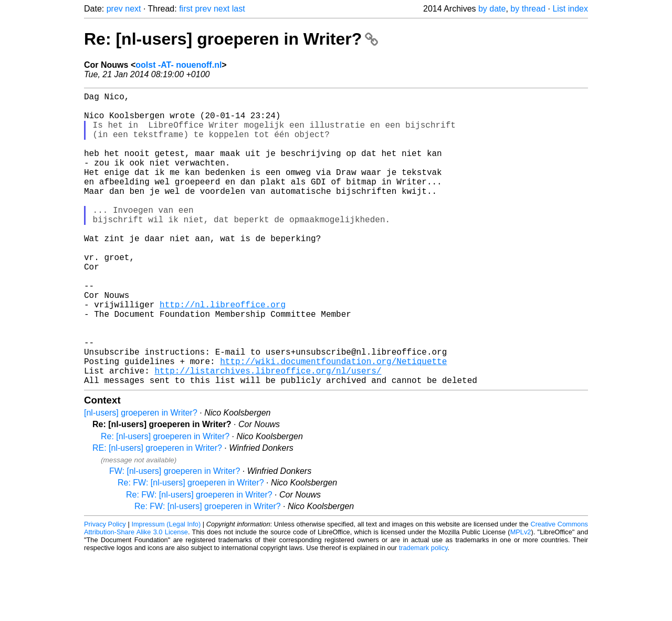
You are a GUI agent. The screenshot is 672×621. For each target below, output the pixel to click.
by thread (528, 9)
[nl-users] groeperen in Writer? (141, 478)
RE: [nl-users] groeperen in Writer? (157, 513)
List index (570, 9)
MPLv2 (521, 597)
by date (492, 9)
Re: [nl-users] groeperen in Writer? (231, 39)
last (239, 9)
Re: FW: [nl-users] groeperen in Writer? (191, 548)
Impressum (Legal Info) (166, 589)
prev (115, 9)
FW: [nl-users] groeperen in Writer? (175, 536)
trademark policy (423, 613)
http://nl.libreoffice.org (223, 353)
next (133, 9)
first (186, 9)
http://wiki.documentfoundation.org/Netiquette (333, 422)
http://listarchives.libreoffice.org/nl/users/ (268, 433)
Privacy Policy (105, 589)
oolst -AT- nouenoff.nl (178, 65)
